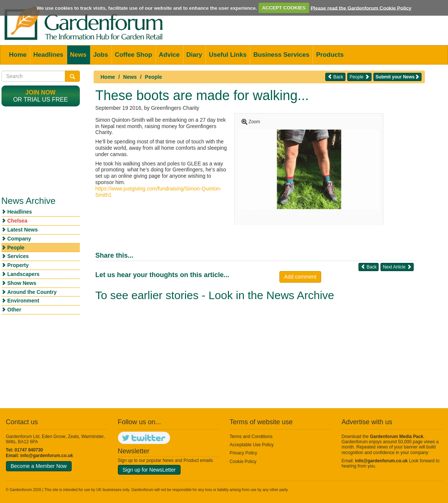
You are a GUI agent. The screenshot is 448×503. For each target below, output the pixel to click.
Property (18, 265)
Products (330, 55)
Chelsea (18, 221)
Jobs (101, 55)
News (78, 55)
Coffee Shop (134, 55)
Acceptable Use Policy (252, 445)
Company (19, 239)
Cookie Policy (243, 462)
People (153, 77)
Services (18, 256)
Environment (24, 301)
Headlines (48, 55)
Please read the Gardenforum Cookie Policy (361, 8)
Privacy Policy (244, 453)
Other (14, 310)
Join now (40, 92)
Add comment (300, 277)
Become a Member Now (39, 466)
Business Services (281, 55)
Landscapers (24, 274)
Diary (195, 55)
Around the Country (32, 292)
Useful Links (228, 55)
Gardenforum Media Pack (397, 437)
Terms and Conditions (251, 437)
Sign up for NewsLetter (149, 470)
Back (335, 77)
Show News (22, 283)
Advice (169, 55)
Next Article (397, 267)
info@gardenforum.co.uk (47, 456)
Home (18, 55)
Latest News (23, 230)
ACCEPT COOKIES (284, 8)
